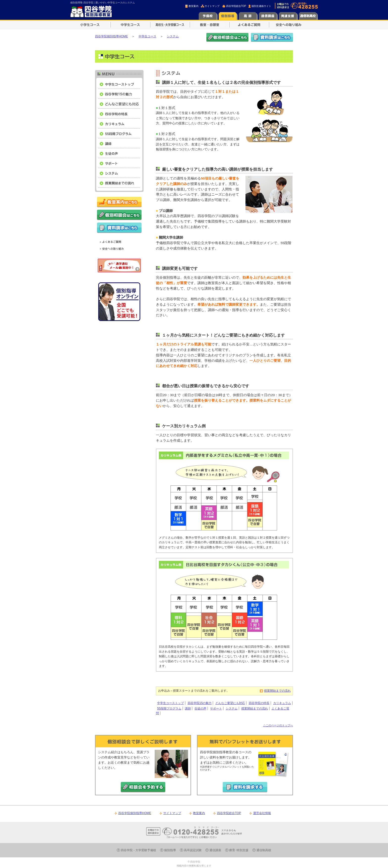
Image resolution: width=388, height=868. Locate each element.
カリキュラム (282, 703)
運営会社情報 (262, 813)
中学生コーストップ (170, 703)
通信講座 (215, 850)
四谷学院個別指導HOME (135, 813)
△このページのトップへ (278, 725)
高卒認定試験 (193, 850)
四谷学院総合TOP (236, 6)
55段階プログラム (169, 708)
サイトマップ (212, 6)
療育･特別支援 (239, 850)
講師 (188, 708)
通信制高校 (264, 850)
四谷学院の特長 (259, 703)
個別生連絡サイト (261, 6)
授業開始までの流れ (277, 691)
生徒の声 (200, 708)
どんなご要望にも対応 (230, 703)
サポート (216, 708)
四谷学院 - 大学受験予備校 (138, 850)
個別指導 (170, 850)
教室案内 (194, 6)
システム (232, 708)
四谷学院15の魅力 (200, 703)
